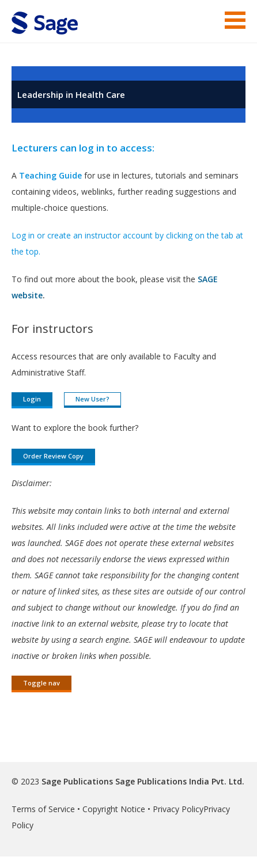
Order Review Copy (53, 456)
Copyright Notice (114, 809)
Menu (235, 20)
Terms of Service (43, 809)
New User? (92, 399)
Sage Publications (77, 781)
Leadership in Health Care (71, 94)
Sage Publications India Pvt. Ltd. (179, 781)
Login (32, 399)
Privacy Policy (178, 809)
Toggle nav (41, 683)
